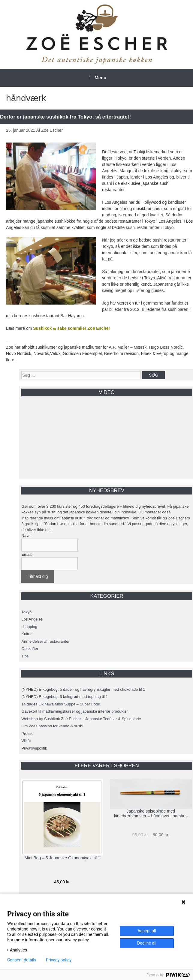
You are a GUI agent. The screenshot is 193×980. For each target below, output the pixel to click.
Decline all (147, 943)
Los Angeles (32, 619)
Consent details (22, 960)
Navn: (26, 535)
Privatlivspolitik (34, 748)
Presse (27, 733)
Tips (25, 656)
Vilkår (26, 741)
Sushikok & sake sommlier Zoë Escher (72, 328)
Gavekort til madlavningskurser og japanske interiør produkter (75, 711)
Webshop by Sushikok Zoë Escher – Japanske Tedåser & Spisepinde (81, 719)
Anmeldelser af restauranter (45, 641)
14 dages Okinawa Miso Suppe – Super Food (61, 704)
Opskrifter (30, 649)
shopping (29, 627)
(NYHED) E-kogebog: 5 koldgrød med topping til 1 (65, 697)
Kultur (26, 634)
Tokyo (26, 612)
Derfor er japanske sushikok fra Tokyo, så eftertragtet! (65, 117)
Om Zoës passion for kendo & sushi (52, 726)
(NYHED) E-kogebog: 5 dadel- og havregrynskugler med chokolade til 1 (83, 689)
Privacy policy (59, 960)
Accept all (147, 931)
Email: (27, 554)
